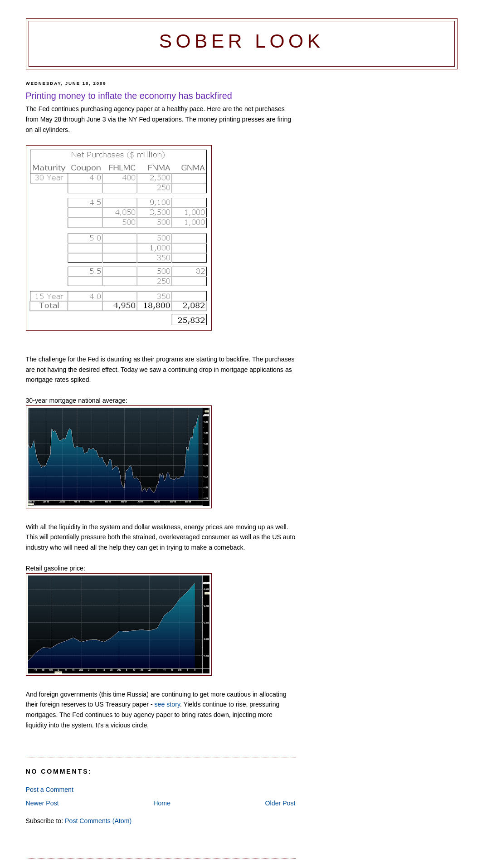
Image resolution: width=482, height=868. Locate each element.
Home (162, 803)
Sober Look (242, 41)
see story (167, 704)
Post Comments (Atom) (98, 821)
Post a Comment (50, 790)
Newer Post (42, 803)
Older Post (280, 803)
